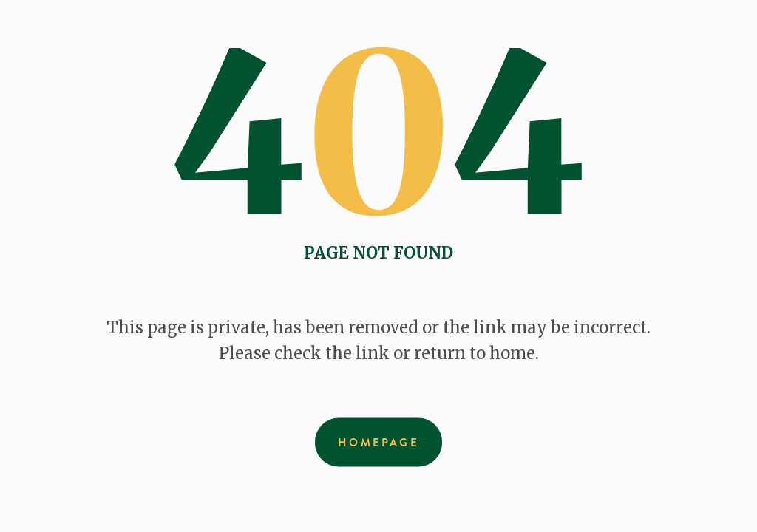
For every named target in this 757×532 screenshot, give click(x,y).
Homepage (378, 443)
